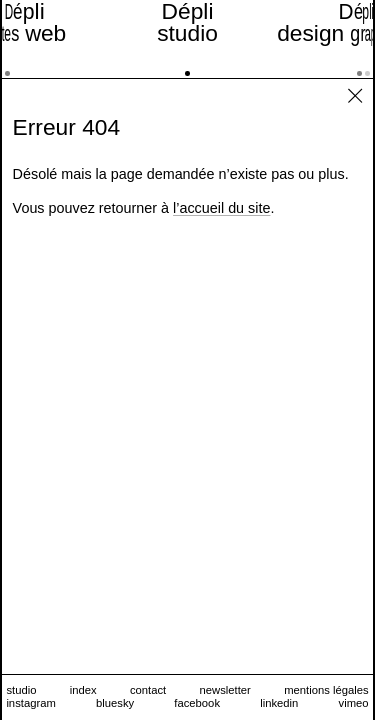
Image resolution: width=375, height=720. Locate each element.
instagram (30, 703)
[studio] (187, 39)
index (83, 690)
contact (148, 690)
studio (21, 690)
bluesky (115, 703)
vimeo (354, 703)
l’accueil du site (221, 208)
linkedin (279, 703)
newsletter (225, 690)
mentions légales (326, 690)
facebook (197, 703)
